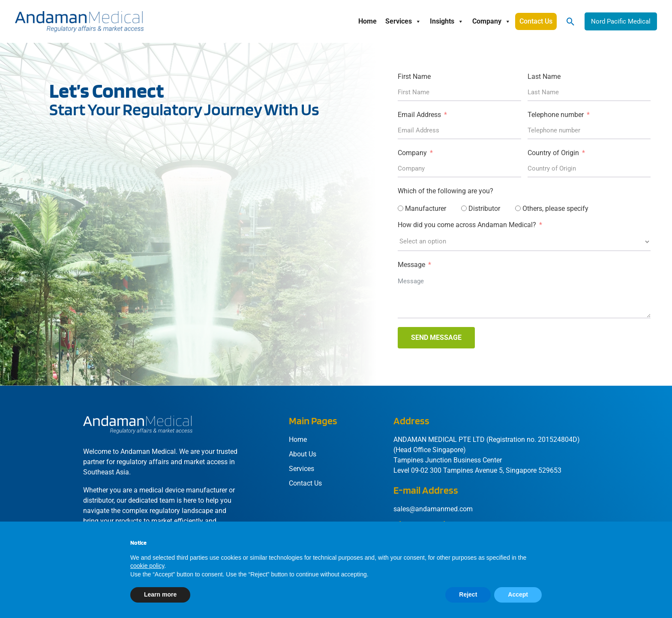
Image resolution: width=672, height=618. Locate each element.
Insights (447, 21)
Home (367, 21)
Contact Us (536, 21)
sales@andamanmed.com (433, 509)
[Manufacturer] (400, 208)
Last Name (544, 76)
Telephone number (556, 115)
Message (411, 265)
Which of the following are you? (445, 191)
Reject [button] (468, 594)
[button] (571, 22)
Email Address (419, 115)
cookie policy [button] (147, 566)
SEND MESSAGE (436, 337)
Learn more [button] (160, 594)
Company (492, 21)
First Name (414, 76)
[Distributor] (464, 208)
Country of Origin (553, 153)
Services (403, 21)
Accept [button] (518, 594)
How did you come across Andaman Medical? (467, 225)
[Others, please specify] (518, 208)
